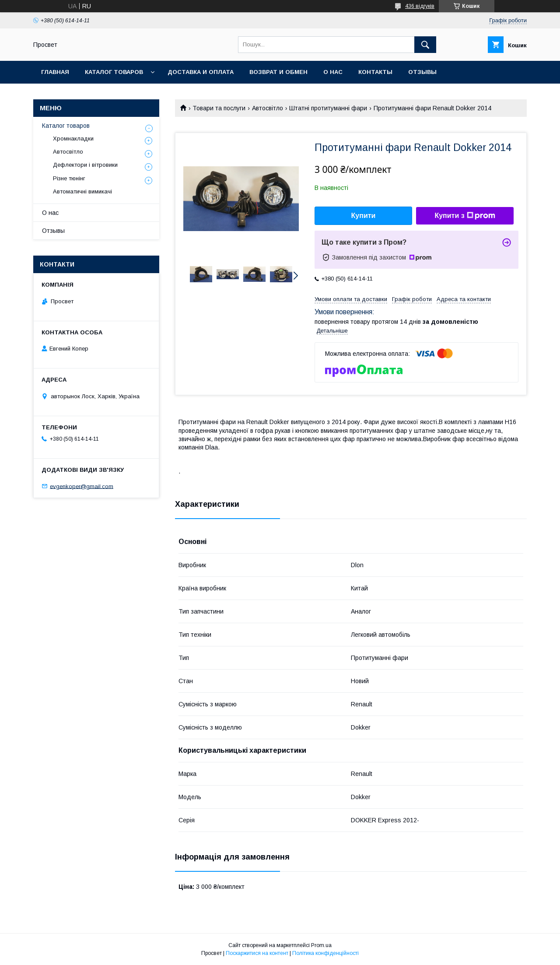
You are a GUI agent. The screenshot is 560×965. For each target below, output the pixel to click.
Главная (55, 72)
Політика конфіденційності (325, 953)
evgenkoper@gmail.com (82, 486)
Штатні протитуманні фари (328, 108)
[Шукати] (425, 45)
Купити (364, 216)
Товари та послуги (219, 108)
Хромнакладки (73, 139)
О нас (333, 72)
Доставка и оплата (201, 72)
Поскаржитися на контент (257, 953)
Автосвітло (268, 108)
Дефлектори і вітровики (85, 165)
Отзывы (422, 72)
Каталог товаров (114, 72)
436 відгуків (420, 6)
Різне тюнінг (69, 178)
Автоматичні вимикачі (82, 191)
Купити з (465, 216)
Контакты (375, 72)
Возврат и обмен (278, 72)
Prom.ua (321, 945)
